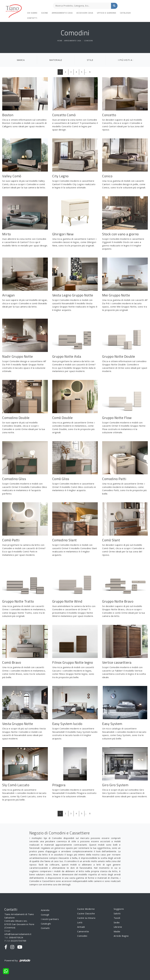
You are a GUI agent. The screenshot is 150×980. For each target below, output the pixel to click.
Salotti (117, 913)
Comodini (88, 41)
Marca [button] (21, 60)
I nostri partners (50, 919)
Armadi (81, 927)
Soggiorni (119, 909)
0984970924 (16, 937)
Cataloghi (125, 13)
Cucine (45, 13)
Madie (117, 931)
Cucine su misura (86, 918)
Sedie (117, 922)
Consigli (45, 915)
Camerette (83, 931)
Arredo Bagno (121, 936)
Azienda (45, 910)
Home (60, 41)
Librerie (118, 927)
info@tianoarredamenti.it (18, 934)
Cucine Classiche (86, 913)
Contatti (32, 18)
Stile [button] (90, 60)
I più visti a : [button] (126, 60)
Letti (80, 922)
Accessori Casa (85, 13)
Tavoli (117, 918)
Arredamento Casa (62, 13)
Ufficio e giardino (107, 13)
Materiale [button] (56, 60)
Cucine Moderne (86, 909)
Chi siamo (32, 13)
